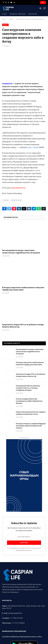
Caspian (6, 200)
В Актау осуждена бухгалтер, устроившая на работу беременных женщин (29, 401)
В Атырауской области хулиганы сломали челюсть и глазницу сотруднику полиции (28, 388)
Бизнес (5, 25)
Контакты (33, 14)
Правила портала (18, 14)
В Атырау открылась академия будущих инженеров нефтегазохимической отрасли (31, 426)
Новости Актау (16, 200)
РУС (43, 2)
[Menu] (44, 8)
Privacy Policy (20, 550)
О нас (4, 14)
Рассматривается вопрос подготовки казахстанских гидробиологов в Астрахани (30, 352)
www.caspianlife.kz (18, 188)
